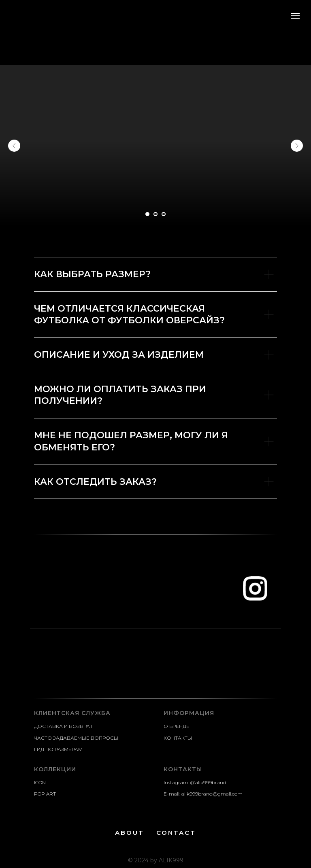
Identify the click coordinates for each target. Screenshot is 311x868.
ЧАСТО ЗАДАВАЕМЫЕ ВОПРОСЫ (76, 738)
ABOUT (130, 833)
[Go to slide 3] (164, 214)
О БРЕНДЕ (177, 726)
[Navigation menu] (295, 16)
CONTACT (176, 833)
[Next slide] (297, 146)
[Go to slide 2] (155, 214)
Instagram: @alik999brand (195, 782)
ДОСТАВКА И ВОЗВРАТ (63, 726)
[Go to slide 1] (147, 214)
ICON (40, 782)
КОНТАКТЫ (178, 738)
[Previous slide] (14, 146)
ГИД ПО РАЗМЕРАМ (58, 749)
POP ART (45, 794)
